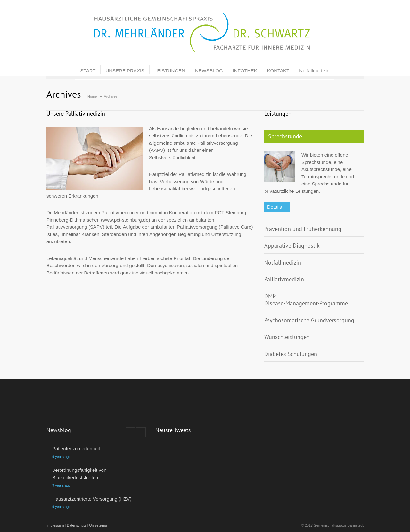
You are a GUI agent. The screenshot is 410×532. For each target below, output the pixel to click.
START (88, 71)
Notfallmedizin (314, 71)
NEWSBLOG (209, 71)
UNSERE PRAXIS (125, 71)
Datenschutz (76, 525)
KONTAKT (278, 71)
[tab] (314, 137)
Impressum (55, 525)
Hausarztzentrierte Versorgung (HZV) (92, 499)
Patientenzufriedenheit (76, 449)
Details (275, 207)
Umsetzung (98, 525)
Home (92, 96)
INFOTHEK (245, 71)
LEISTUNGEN (170, 71)
